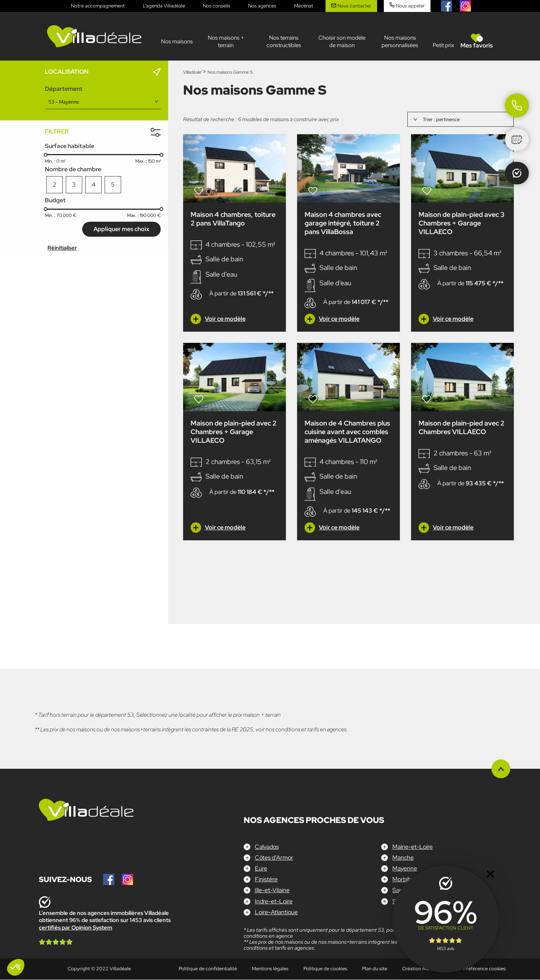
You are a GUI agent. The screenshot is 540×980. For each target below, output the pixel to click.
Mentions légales (270, 969)
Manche (403, 858)
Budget (55, 200)
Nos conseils (217, 6)
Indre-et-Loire (274, 901)
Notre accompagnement (98, 6)
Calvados (267, 847)
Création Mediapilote (425, 969)
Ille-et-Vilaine (272, 890)
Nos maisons (177, 42)
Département (64, 89)
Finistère (266, 880)
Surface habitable (70, 146)
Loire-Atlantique (276, 913)
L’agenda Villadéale (164, 6)
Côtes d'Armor (274, 858)
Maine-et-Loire (413, 847)
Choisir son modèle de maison (342, 42)
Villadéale (192, 72)
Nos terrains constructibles (284, 42)
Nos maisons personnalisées (400, 42)
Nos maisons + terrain (226, 42)
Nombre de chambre (73, 169)
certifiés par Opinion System (75, 928)
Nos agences (262, 6)
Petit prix (443, 45)
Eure (261, 869)
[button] (16, 967)
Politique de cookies (325, 969)
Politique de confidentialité (208, 969)
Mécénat (304, 6)
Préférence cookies (485, 969)
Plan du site (375, 969)
